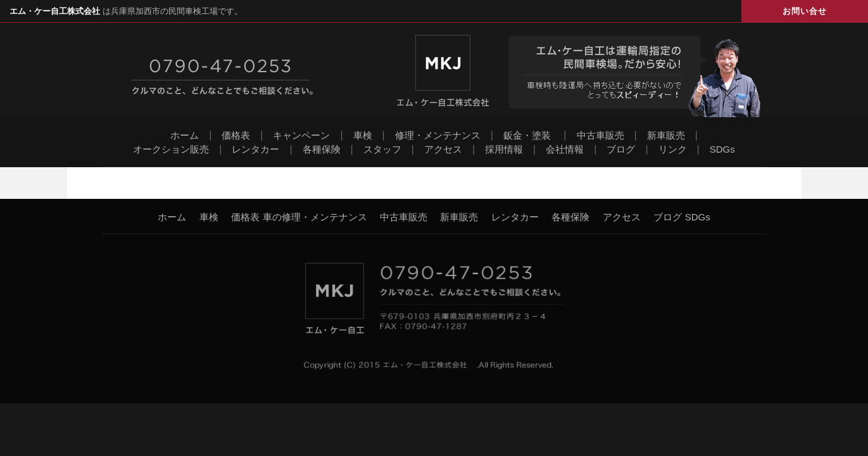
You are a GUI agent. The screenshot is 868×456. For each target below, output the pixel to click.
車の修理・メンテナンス (315, 217)
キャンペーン (301, 135)
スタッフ (382, 149)
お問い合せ (805, 11)
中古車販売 (601, 135)
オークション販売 (171, 149)
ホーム (185, 135)
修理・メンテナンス (438, 135)
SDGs (722, 149)
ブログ (621, 149)
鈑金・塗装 (527, 135)
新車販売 (666, 135)
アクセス (443, 149)
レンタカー (255, 149)
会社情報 (565, 149)
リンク (673, 149)
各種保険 (322, 149)
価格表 (236, 135)
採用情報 (504, 149)
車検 (363, 135)
